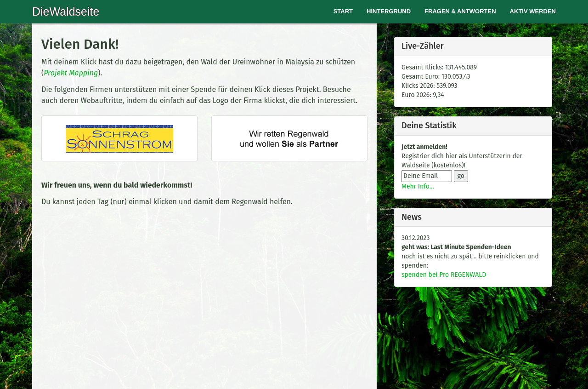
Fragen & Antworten (460, 11)
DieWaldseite (66, 11)
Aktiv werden (533, 11)
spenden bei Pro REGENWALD (444, 275)
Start (343, 11)
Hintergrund (389, 11)
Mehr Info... (418, 186)
